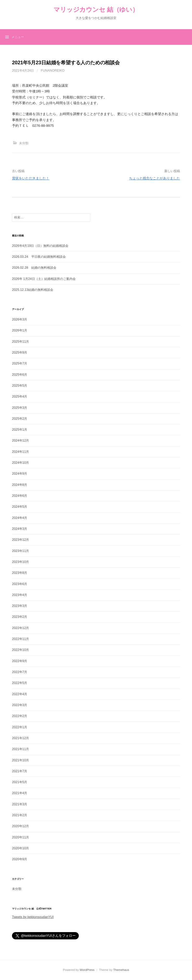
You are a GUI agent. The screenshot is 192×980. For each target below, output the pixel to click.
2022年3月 (20, 705)
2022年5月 (20, 683)
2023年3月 (20, 606)
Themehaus (121, 970)
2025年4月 (20, 397)
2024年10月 (20, 463)
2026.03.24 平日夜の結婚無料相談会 (39, 257)
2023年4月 (20, 595)
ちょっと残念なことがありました (155, 178)
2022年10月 (20, 650)
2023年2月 (20, 617)
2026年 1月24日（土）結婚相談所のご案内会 (44, 279)
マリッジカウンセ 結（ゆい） (96, 10)
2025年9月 (20, 353)
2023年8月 (20, 573)
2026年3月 (20, 319)
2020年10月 (20, 848)
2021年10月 (20, 760)
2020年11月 (20, 837)
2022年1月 (20, 727)
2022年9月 (20, 661)
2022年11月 (20, 639)
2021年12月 (20, 738)
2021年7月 (20, 771)
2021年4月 (20, 793)
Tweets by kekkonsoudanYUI (33, 917)
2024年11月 (20, 452)
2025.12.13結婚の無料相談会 (33, 290)
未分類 (24, 143)
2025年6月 (20, 375)
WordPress (87, 970)
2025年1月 (20, 430)
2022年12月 (20, 628)
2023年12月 (20, 540)
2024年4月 (20, 518)
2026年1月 (20, 330)
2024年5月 (20, 507)
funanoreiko (53, 71)
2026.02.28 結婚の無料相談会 (34, 268)
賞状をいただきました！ (31, 178)
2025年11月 (20, 342)
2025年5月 (20, 386)
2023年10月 (20, 562)
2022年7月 (20, 672)
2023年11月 (20, 551)
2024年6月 (20, 496)
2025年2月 (20, 419)
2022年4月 (20, 694)
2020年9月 (20, 859)
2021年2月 (20, 815)
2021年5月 (20, 782)
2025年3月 (20, 408)
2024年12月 (20, 441)
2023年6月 (20, 584)
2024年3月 (20, 529)
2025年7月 (20, 363)
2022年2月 (20, 716)
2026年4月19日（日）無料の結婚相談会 (40, 246)
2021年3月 (20, 804)
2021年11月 (20, 749)
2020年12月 (20, 826)
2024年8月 (20, 485)
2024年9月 (20, 474)
